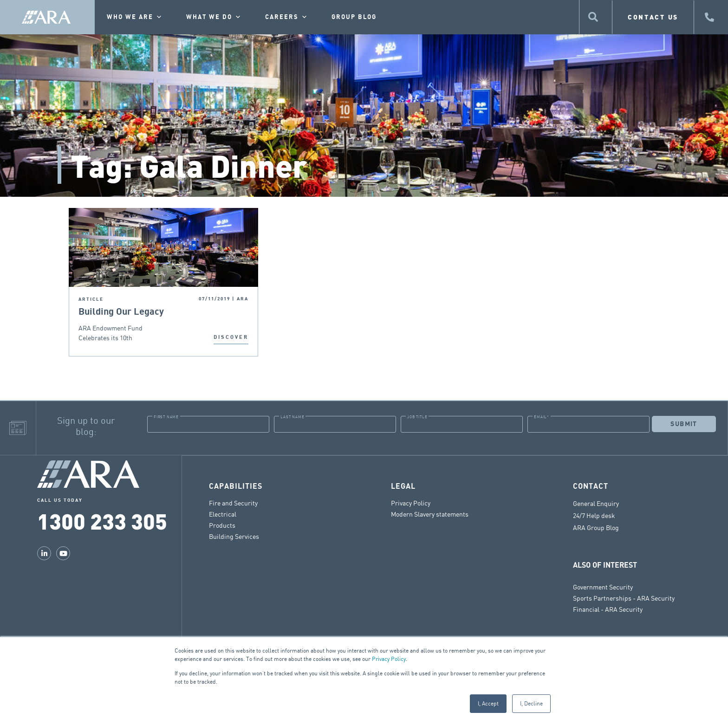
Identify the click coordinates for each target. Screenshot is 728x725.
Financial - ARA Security (608, 609)
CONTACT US (653, 17)
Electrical (223, 514)
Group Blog (354, 17)
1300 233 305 (102, 521)
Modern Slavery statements (430, 514)
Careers (287, 17)
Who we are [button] (135, 17)
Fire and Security (233, 502)
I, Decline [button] (531, 703)
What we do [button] (214, 17)
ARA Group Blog (596, 527)
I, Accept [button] (488, 703)
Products (222, 525)
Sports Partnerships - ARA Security (624, 598)
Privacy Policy (389, 659)
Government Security (603, 586)
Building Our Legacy (122, 312)
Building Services (234, 536)
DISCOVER (231, 337)
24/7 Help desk (594, 515)
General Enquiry (596, 503)
